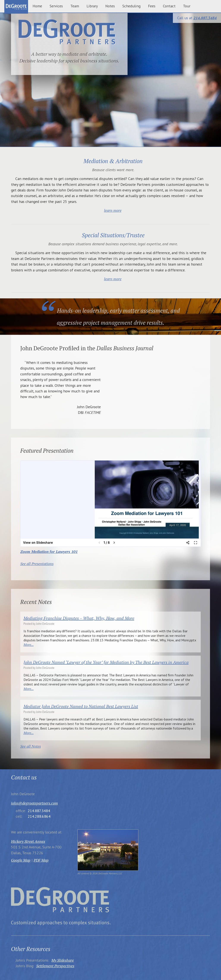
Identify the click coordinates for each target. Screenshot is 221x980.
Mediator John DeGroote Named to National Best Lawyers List (81, 706)
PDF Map (41, 860)
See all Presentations (37, 564)
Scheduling (131, 6)
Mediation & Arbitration (113, 161)
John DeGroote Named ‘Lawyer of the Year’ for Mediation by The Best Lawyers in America (106, 662)
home (16, 7)
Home (37, 6)
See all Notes (31, 746)
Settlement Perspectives (55, 966)
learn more (113, 210)
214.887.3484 (205, 18)
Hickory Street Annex (28, 841)
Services (56, 6)
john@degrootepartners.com (34, 803)
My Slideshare (63, 960)
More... (29, 645)
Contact (169, 6)
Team (75, 6)
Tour (187, 6)
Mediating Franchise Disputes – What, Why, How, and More (79, 618)
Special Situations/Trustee (113, 235)
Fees (152, 6)
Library (92, 6)
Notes (110, 6)
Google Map (21, 860)
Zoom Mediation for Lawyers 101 (49, 552)
